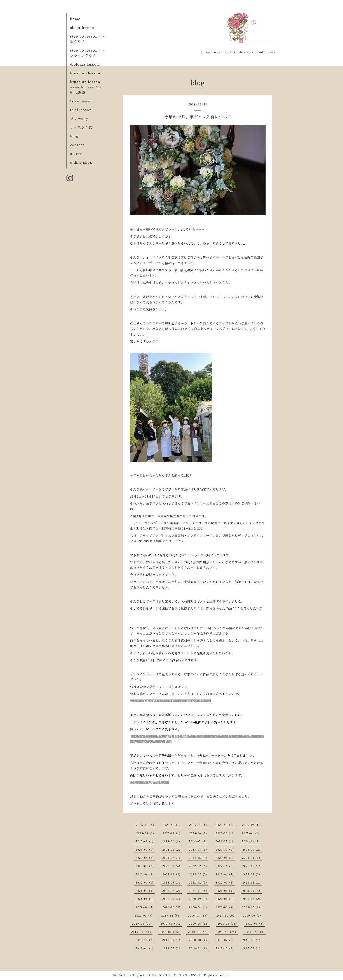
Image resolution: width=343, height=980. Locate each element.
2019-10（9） (226, 916)
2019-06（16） (200, 924)
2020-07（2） (252, 899)
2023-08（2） (145, 858)
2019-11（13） (199, 916)
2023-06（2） (199, 858)
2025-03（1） (145, 842)
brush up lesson (85, 73)
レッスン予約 (81, 128)
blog (74, 136)
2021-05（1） (252, 891)
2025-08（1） (146, 833)
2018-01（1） (199, 948)
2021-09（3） (145, 891)
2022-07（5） (199, 875)
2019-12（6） (171, 916)
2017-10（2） (225, 948)
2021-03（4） (172, 899)
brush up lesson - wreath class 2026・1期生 (87, 87)
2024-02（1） (145, 850)
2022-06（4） (225, 875)
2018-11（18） (255, 932)
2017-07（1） (252, 948)
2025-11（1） (199, 825)
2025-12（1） (172, 825)
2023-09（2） (252, 850)
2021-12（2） (252, 883)
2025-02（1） (172, 842)
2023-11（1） (199, 850)
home (75, 19)
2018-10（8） (145, 940)
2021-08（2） (172, 891)
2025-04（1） (252, 833)
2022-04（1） (145, 883)
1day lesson (81, 101)
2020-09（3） (199, 899)
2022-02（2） (199, 883)
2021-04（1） (145, 899)
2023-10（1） (225, 850)
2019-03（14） (142, 932)
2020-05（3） (172, 907)
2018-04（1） (145, 948)
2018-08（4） (199, 940)
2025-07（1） (172, 833)
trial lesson (81, 110)
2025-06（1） (199, 833)
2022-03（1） (172, 883)
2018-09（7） (172, 940)
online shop (81, 163)
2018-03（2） (172, 948)
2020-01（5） (144, 916)
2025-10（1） (225, 825)
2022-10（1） (252, 866)
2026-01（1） (146, 825)
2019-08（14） (143, 924)
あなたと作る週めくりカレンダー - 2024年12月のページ (170, 701)
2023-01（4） (172, 866)
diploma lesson (84, 65)
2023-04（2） (252, 858)
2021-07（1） (199, 891)
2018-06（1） (252, 940)
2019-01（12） (199, 932)
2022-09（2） (146, 875)
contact (77, 145)
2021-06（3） (225, 891)
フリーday (79, 119)
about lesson (82, 28)
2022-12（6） (199, 866)
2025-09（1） (252, 825)
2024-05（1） (225, 842)
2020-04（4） (199, 907)
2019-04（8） (255, 924)
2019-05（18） (228, 924)
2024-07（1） (199, 842)
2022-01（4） (225, 883)
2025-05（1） (225, 833)
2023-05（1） (225, 858)
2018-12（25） (227, 932)
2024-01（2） (172, 850)
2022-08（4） (172, 875)
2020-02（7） (252, 907)
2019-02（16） (170, 932)
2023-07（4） (172, 858)
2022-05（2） (252, 875)
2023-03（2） (145, 866)
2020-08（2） (225, 899)
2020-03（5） (225, 907)
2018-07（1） (225, 940)
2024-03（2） (252, 842)
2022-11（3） (225, 866)
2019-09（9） (253, 916)
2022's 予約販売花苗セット (149, 782)
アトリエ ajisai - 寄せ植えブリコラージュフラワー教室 (160, 975)
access (76, 154)
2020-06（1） (146, 907)
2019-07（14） (171, 924)
